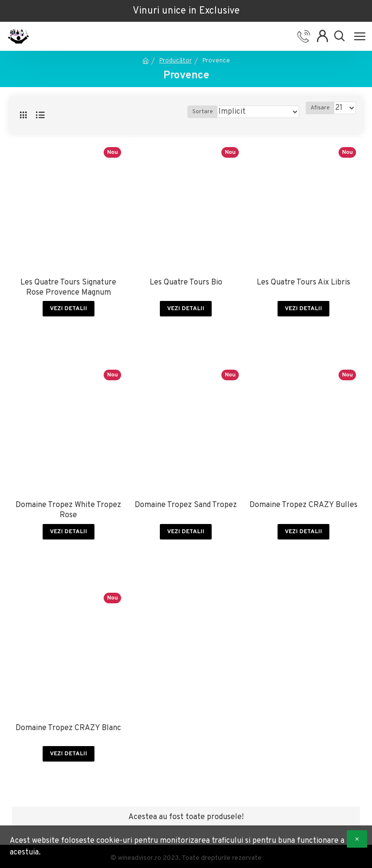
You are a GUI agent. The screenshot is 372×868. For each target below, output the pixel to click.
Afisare (320, 108)
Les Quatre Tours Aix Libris (303, 283)
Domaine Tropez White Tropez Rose (68, 510)
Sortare (202, 112)
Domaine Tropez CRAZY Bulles (303, 505)
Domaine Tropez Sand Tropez (186, 505)
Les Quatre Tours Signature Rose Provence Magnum (68, 288)
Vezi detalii (69, 309)
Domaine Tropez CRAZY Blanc (68, 728)
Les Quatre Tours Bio (186, 283)
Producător (176, 61)
